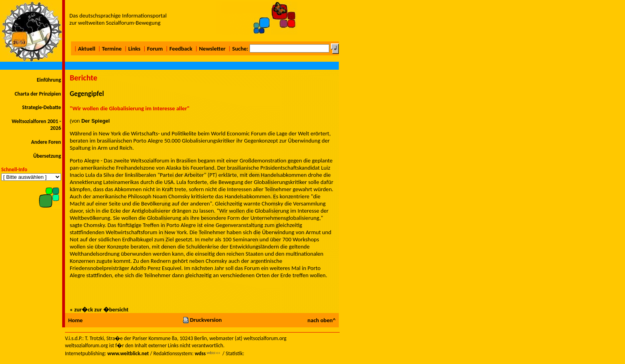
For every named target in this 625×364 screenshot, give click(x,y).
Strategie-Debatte (42, 107)
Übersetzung (47, 156)
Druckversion (202, 320)
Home (75, 320)
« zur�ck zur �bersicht (99, 309)
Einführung (49, 80)
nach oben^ (321, 320)
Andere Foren (46, 142)
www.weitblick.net (128, 353)
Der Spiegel (96, 121)
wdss (200, 353)
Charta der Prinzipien (38, 94)
